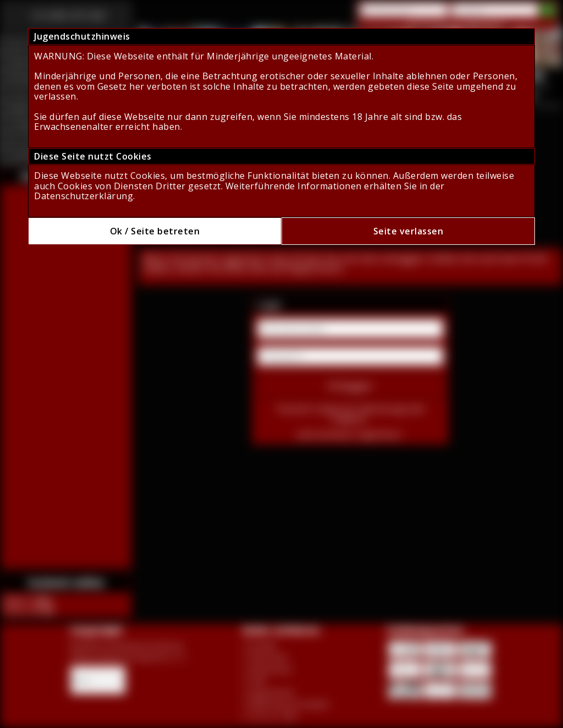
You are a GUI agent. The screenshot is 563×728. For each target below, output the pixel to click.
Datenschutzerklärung (84, 196)
